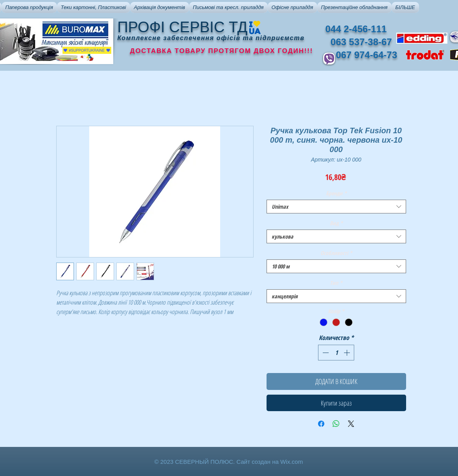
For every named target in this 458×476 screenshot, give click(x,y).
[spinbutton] (336, 353)
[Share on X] (351, 424)
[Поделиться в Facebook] (321, 424)
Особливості (336, 253)
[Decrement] (325, 353)
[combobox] (336, 207)
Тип (336, 283)
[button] (29, 7)
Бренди (336, 193)
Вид (336, 223)
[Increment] (348, 353)
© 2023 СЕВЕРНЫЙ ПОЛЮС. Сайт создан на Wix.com (229, 462)
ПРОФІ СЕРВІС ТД (183, 27)
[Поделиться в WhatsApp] (336, 424)
